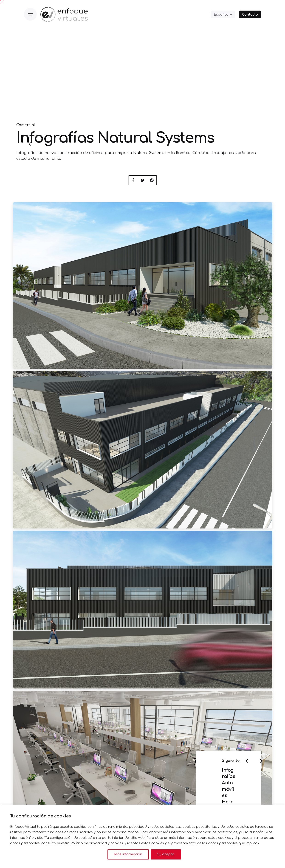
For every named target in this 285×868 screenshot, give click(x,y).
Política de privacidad (89, 843)
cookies (117, 843)
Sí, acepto (166, 854)
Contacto (250, 14)
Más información (128, 854)
